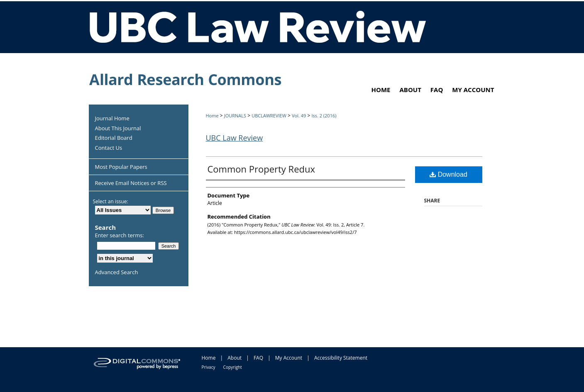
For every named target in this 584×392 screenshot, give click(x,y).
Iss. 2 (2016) (324, 116)
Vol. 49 (299, 116)
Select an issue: (111, 201)
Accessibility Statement (341, 358)
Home (212, 116)
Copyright (233, 367)
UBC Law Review (235, 138)
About (235, 358)
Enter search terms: (120, 235)
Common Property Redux (261, 169)
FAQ (258, 358)
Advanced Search (117, 272)
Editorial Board (114, 138)
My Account (289, 358)
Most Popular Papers (121, 167)
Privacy (209, 367)
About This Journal (118, 129)
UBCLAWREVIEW (269, 116)
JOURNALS (235, 116)
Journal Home (112, 119)
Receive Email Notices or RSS (131, 183)
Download (448, 174)
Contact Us (109, 148)
